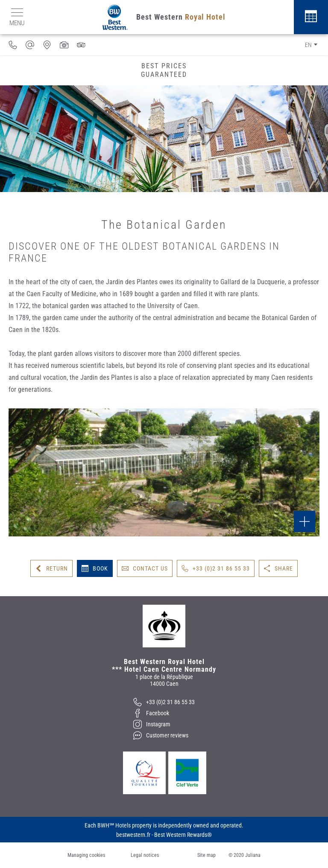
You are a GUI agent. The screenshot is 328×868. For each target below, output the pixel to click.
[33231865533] (13, 45)
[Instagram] (164, 724)
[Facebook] (164, 713)
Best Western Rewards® (183, 835)
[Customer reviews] (81, 45)
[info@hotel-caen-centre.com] (30, 45)
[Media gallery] (64, 45)
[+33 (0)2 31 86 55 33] (164, 702)
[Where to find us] (47, 45)
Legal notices (145, 855)
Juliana (253, 855)
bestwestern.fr (133, 835)
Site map (206, 855)
